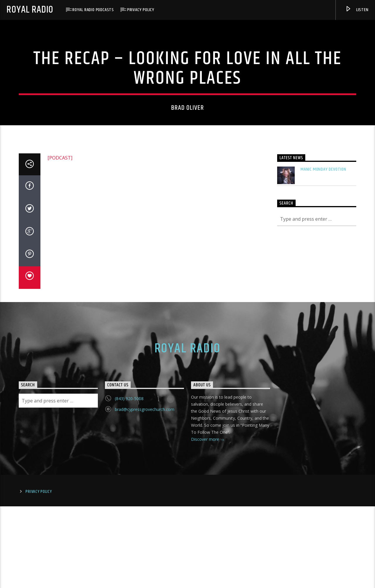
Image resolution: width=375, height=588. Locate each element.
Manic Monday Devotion (323, 365)
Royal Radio (30, 10)
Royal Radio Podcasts (93, 10)
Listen (357, 10)
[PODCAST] (60, 354)
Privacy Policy (141, 10)
